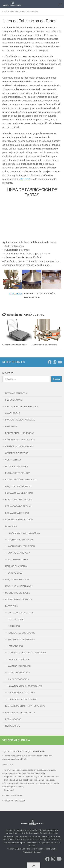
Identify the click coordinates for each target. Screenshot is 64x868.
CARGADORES (15, 573)
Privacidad (27, 852)
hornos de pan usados (38, 836)
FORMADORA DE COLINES (19, 500)
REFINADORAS (13, 726)
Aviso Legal (50, 849)
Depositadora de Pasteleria (45, 345)
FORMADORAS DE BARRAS (19, 493)
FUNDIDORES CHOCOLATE (21, 633)
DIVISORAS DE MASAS (17, 466)
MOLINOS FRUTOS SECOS (18, 599)
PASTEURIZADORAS (18, 559)
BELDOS (25, 179)
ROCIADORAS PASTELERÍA (21, 693)
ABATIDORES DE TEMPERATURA (22, 407)
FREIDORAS (14, 626)
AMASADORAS (13, 413)
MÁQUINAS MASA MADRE (18, 486)
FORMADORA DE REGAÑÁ (18, 506)
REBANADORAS (13, 719)
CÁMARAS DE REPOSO (17, 453)
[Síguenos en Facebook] (50, 362)
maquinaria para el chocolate (24, 843)
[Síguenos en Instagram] (55, 362)
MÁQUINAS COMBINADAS (20, 540)
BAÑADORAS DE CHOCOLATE (20, 420)
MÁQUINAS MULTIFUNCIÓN (21, 546)
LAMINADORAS (15, 646)
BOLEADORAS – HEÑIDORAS (20, 433)
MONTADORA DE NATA (19, 553)
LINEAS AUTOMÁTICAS (13, 12)
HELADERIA (11, 526)
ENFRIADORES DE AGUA (18, 473)
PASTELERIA (32, 12)
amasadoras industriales (15, 836)
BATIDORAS (11, 426)
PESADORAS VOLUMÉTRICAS (20, 713)
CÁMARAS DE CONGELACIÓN (20, 440)
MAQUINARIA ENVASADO (18, 580)
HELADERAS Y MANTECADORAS (24, 533)
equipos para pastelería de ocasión (22, 833)
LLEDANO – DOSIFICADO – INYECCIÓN (27, 653)
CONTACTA (15, 294)
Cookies (38, 852)
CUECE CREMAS (16, 619)
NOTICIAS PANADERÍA (16, 393)
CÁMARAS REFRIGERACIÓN (19, 446)
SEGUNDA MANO (14, 400)
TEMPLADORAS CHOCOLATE (22, 699)
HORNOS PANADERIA (16, 566)
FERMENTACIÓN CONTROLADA (21, 480)
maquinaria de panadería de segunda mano (36, 830)
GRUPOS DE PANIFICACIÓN (19, 520)
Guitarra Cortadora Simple (15, 345)
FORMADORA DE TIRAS (17, 513)
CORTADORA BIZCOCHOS (20, 613)
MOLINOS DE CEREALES (18, 593)
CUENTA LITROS (13, 460)
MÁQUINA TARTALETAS (19, 666)
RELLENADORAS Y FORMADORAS (25, 686)
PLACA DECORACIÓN (18, 679)
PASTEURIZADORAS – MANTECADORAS (25, 706)
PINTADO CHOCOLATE (19, 673)
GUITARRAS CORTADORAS (21, 639)
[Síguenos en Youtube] (60, 362)
